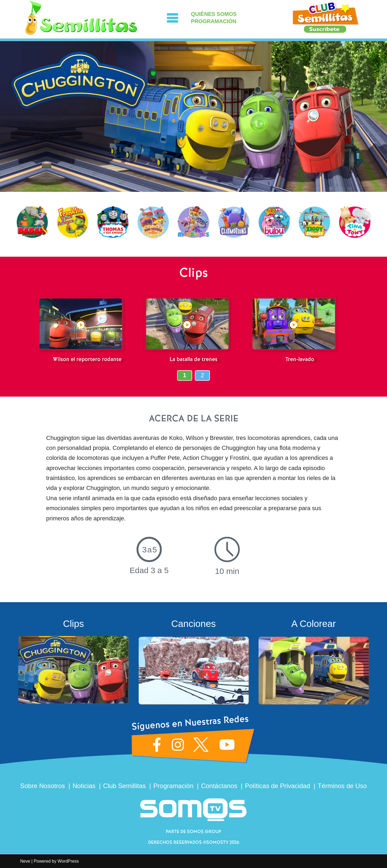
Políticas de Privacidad (277, 786)
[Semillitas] (81, 18)
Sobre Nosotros (43, 786)
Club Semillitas (125, 786)
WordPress (68, 861)
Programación (173, 786)
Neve (25, 861)
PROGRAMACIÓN (214, 21)
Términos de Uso (342, 786)
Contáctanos (219, 786)
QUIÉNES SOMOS (214, 14)
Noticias (84, 786)
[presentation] (7, 224)
